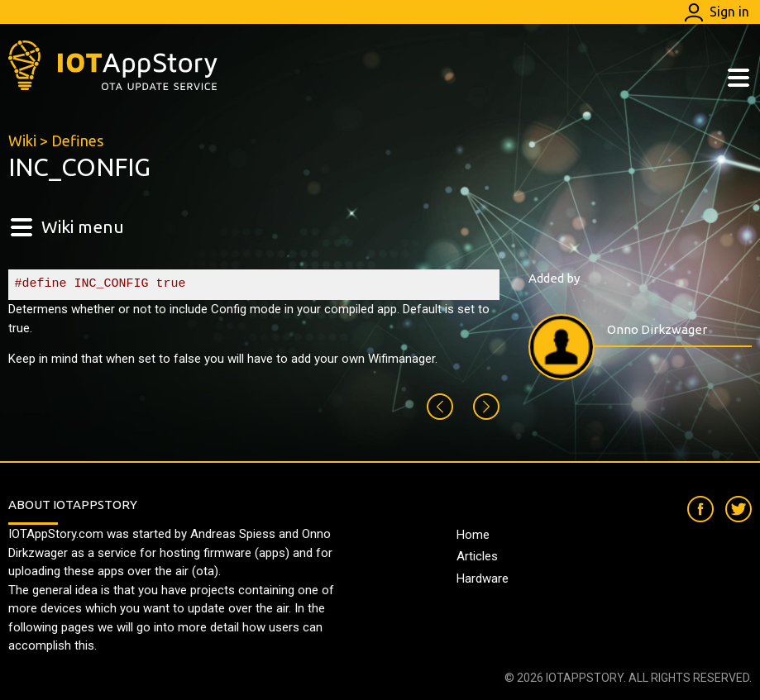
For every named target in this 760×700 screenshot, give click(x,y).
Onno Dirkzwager (657, 329)
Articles (477, 556)
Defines (77, 140)
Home (473, 535)
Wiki (22, 140)
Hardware (483, 579)
